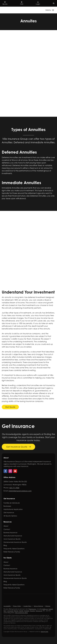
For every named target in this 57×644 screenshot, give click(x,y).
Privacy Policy (17, 606)
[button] (54, 3)
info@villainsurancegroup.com (20, 491)
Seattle (21, 611)
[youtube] (15, 471)
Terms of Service (38, 606)
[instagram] (10, 471)
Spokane (27, 611)
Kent (5, 611)
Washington (33, 609)
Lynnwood (10, 611)
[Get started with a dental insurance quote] (10, 407)
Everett (51, 609)
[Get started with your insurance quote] (18, 447)
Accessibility (7, 606)
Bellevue (45, 609)
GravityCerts (45, 632)
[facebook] (5, 471)
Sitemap (48, 606)
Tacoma (32, 611)
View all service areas (21, 613)
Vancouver (39, 611)
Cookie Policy (27, 606)
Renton (16, 611)
